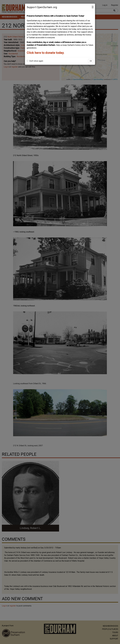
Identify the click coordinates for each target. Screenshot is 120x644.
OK (91, 61)
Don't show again (35, 61)
